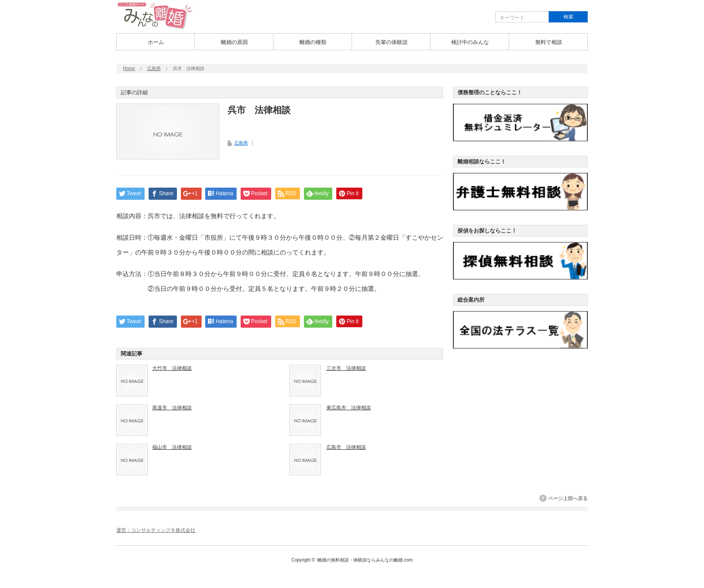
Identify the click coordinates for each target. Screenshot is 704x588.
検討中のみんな (470, 42)
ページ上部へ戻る (568, 498)
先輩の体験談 (392, 42)
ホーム (156, 42)
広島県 (154, 68)
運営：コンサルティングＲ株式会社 (156, 530)
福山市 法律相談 (172, 447)
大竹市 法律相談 (172, 368)
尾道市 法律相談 (172, 408)
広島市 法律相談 (346, 447)
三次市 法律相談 (346, 368)
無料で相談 (549, 42)
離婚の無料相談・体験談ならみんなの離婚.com (365, 560)
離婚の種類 (313, 42)
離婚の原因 (234, 42)
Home (129, 68)
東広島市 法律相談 (349, 408)
